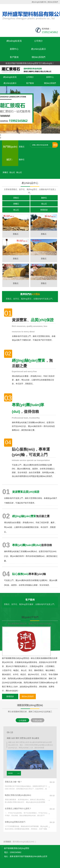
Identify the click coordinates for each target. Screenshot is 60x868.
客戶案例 (14, 57)
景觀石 (22, 147)
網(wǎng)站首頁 (14, 41)
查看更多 (44, 210)
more (14, 773)
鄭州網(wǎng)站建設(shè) (24, 842)
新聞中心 (14, 49)
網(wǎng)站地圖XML (39, 2)
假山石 (12, 172)
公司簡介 (39, 41)
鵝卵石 (22, 160)
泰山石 (19, 172)
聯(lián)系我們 (53, 2)
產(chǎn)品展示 (38, 49)
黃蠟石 (5, 172)
